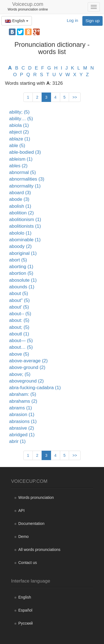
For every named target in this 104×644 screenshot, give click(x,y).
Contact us (28, 563)
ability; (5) (19, 112)
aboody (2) (20, 246)
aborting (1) (21, 267)
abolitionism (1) (25, 220)
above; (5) (20, 374)
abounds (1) (22, 287)
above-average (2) (28, 361)
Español (25, 610)
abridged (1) (22, 435)
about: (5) (19, 320)
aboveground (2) (26, 381)
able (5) (17, 146)
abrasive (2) (22, 428)
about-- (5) (20, 314)
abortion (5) (21, 273)
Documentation (31, 524)
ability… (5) (21, 119)
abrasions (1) (23, 421)
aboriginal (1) (23, 253)
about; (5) (19, 327)
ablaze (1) (20, 139)
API (21, 510)
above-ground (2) (27, 367)
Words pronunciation (36, 497)
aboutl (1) (19, 334)
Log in (73, 20)
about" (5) (19, 300)
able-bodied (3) (25, 152)
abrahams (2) (23, 401)
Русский (26, 623)
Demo (23, 537)
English (17, 21)
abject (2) (19, 132)
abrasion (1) (22, 415)
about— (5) (21, 341)
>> (75, 97)
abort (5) (18, 260)
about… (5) (21, 347)
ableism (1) (21, 159)
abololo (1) (20, 233)
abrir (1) (17, 441)
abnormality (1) (25, 186)
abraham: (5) (23, 394)
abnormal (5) (22, 172)
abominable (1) (25, 240)
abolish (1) (20, 206)
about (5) (19, 293)
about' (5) (19, 307)
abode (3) (19, 199)
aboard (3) (20, 193)
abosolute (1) (23, 280)
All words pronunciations (39, 550)
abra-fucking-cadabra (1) (35, 388)
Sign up (92, 21)
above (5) (19, 354)
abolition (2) (21, 213)
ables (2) (18, 166)
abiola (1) (19, 125)
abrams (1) (21, 408)
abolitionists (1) (25, 226)
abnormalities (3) (27, 179)
